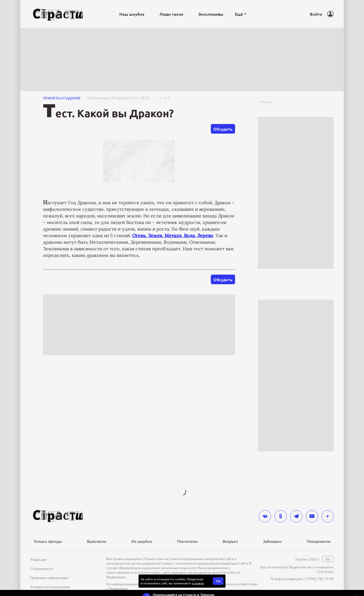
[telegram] (296, 516)
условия (198, 583)
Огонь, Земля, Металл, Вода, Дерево (173, 235)
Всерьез (230, 541)
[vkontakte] (265, 516)
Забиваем (272, 541)
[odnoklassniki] (281, 516)
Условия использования (50, 587)
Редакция (38, 559)
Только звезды (48, 541)
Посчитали (187, 541)
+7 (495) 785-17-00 (318, 579)
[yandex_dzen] (328, 516)
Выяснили (97, 541)
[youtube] (312, 516)
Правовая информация (49, 578)
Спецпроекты (42, 568)
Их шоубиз (142, 541)
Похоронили (319, 541)
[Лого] (58, 14)
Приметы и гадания (62, 98)
